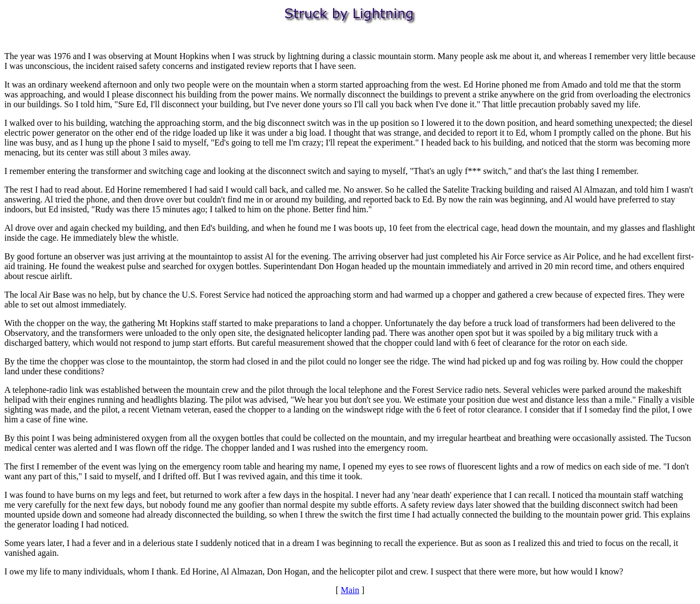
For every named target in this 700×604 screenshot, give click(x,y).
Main (350, 590)
